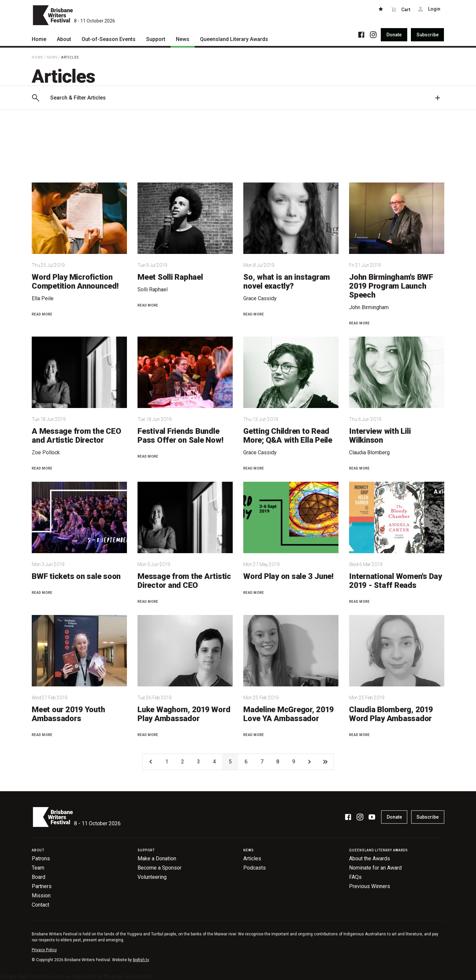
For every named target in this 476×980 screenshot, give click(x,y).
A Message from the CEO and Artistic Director (77, 436)
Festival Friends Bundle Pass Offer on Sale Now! (180, 436)
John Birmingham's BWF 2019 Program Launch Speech (391, 286)
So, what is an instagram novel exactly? (287, 282)
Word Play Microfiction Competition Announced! (75, 282)
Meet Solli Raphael (170, 277)
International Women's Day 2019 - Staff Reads (396, 581)
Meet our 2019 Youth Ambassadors (68, 714)
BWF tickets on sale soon (76, 576)
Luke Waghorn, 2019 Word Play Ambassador (184, 714)
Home (38, 57)
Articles (70, 57)
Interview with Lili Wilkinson (380, 436)
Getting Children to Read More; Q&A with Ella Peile (288, 436)
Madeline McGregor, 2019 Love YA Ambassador (288, 714)
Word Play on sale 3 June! (288, 576)
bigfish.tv (141, 960)
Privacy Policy (44, 950)
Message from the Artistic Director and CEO (184, 581)
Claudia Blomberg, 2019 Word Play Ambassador (391, 714)
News (52, 57)
